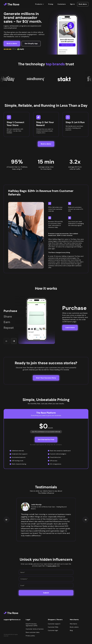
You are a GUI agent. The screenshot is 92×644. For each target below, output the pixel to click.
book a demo (52, 566)
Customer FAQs (53, 627)
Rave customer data (33, 632)
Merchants (73, 624)
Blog (71, 630)
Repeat (9, 328)
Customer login (53, 630)
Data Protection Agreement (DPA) (32, 625)
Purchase (10, 311)
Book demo (83, 4)
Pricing (51, 4)
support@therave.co (12, 620)
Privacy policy (30, 636)
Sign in (72, 4)
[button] (40, 4)
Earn (7, 322)
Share (8, 317)
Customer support (54, 624)
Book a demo (74, 627)
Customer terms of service (35, 629)
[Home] (11, 4)
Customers (62, 4)
